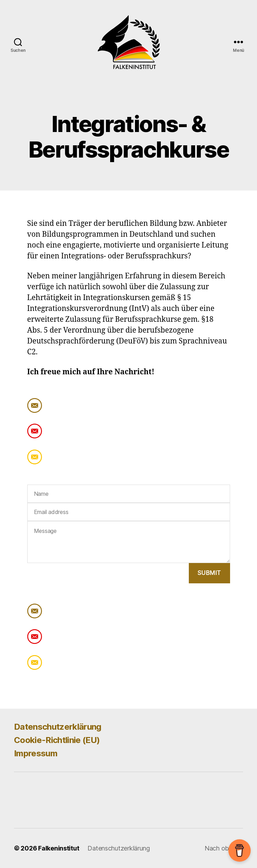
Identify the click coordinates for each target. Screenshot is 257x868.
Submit (209, 573)
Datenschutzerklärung (58, 727)
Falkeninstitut (59, 848)
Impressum (36, 753)
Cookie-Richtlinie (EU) (57, 740)
